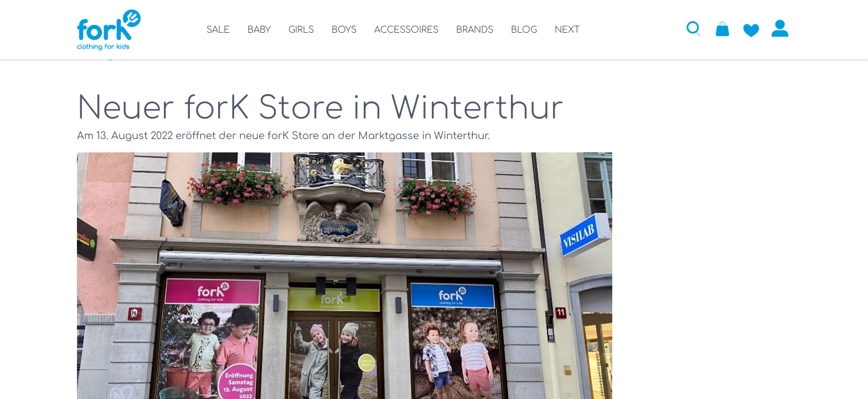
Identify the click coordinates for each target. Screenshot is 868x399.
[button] (694, 28)
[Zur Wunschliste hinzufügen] (751, 28)
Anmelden (780, 28)
